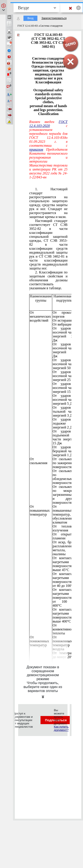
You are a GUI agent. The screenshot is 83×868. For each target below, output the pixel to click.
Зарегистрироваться (54, 18)
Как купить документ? (61, 728)
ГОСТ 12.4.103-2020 (48, 124)
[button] (4, 7)
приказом (36, 149)
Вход (30, 18)
